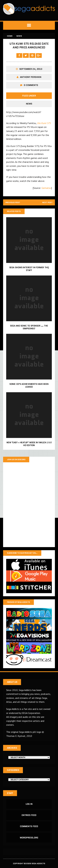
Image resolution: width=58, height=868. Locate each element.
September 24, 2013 (31, 69)
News (29, 104)
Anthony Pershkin (31, 77)
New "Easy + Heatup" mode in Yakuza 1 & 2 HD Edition (29, 444)
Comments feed (29, 826)
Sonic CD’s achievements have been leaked (29, 385)
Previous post (13, 202)
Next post (47, 202)
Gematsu (46, 188)
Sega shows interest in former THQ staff (29, 269)
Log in (29, 804)
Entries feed (29, 815)
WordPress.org (29, 838)
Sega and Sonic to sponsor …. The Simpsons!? (29, 327)
